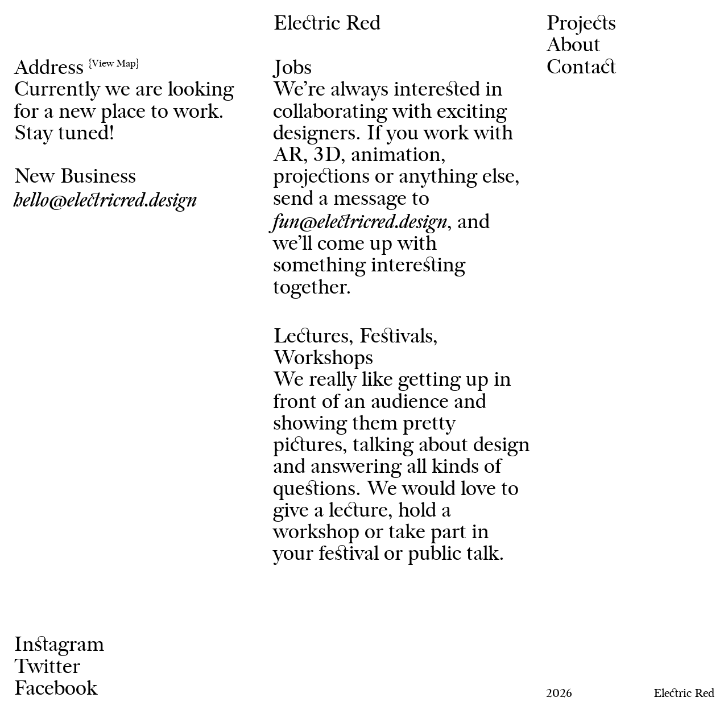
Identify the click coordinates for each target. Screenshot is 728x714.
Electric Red (327, 24)
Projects (581, 24)
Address (76, 69)
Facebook (55, 689)
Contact (581, 68)
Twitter (47, 668)
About (573, 46)
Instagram (59, 645)
